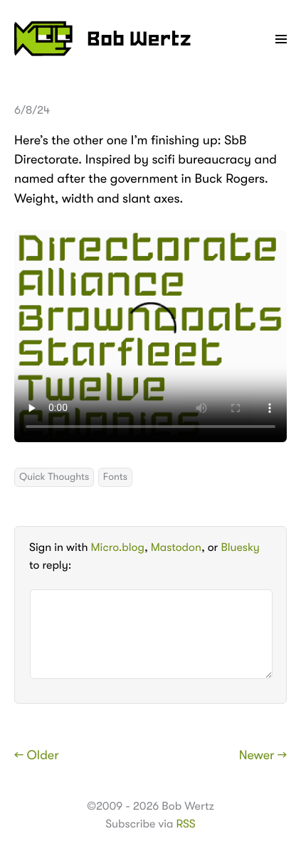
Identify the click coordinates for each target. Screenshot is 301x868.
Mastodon (176, 547)
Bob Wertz (103, 39)
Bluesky (240, 547)
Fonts (115, 477)
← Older (37, 756)
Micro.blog (118, 547)
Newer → (263, 756)
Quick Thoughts (54, 477)
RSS (185, 824)
